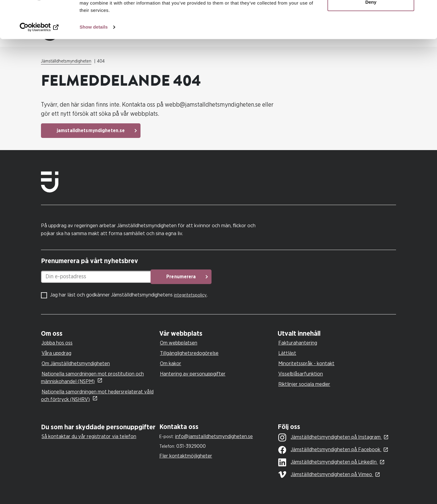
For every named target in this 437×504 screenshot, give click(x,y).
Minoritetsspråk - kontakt (306, 363)
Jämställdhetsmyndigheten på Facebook (330, 450)
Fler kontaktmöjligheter (186, 456)
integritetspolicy (190, 295)
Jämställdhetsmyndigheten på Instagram (330, 437)
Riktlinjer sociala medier (304, 384)
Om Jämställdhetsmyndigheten (76, 363)
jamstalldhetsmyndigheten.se (91, 131)
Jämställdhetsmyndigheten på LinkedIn (328, 462)
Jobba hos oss (57, 343)
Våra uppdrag (56, 353)
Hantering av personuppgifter (193, 374)
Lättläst (287, 353)
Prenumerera (190, 277)
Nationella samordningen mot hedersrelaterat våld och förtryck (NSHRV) (97, 396)
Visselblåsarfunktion (301, 374)
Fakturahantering (298, 343)
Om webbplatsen (179, 343)
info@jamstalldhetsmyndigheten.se (214, 436)
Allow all (371, 16)
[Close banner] (428, 9)
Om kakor (171, 363)
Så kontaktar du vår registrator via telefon (89, 436)
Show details (94, 61)
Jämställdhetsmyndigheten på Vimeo (326, 475)
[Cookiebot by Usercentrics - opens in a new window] (39, 61)
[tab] (99, 334)
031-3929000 (191, 446)
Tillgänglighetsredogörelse (189, 353)
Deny (371, 36)
